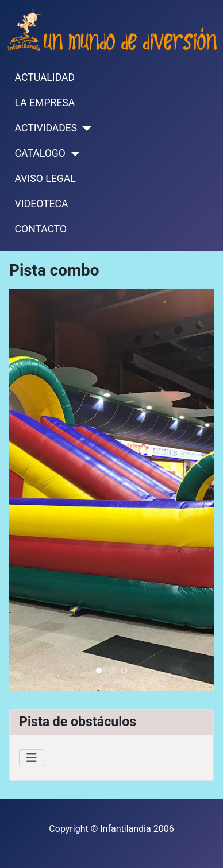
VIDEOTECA (42, 204)
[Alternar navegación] (32, 758)
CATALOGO (40, 153)
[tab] (99, 671)
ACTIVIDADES (46, 128)
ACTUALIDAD (45, 77)
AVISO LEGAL (45, 179)
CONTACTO (41, 229)
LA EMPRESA (45, 103)
